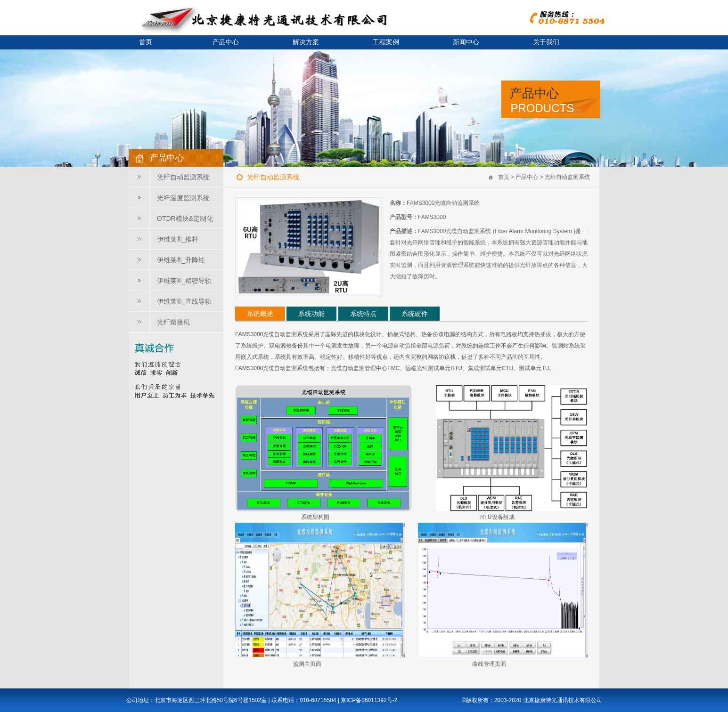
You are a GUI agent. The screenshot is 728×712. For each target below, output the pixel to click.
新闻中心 (466, 42)
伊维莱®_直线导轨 (184, 301)
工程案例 (386, 42)
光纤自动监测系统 (183, 177)
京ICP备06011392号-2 (369, 700)
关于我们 (546, 42)
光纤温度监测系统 (183, 198)
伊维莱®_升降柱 (181, 260)
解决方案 (306, 42)
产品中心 (226, 42)
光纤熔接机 (173, 322)
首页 (146, 42)
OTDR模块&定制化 (185, 218)
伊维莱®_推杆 (178, 239)
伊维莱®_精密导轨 (184, 281)
